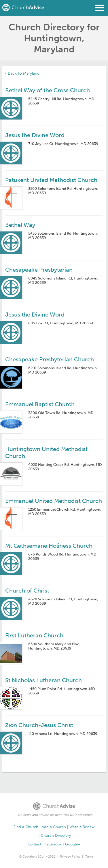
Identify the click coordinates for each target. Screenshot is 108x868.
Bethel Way (20, 225)
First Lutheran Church (34, 635)
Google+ (73, 844)
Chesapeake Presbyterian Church (50, 359)
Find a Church (26, 827)
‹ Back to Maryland (22, 73)
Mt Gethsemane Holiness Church (49, 546)
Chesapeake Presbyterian (39, 270)
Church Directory (56, 835)
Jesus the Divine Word (35, 135)
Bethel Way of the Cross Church (48, 90)
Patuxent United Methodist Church (51, 180)
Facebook (53, 844)
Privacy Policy (70, 857)
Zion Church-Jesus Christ (39, 725)
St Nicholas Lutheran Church (43, 680)
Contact (34, 844)
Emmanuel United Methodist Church (54, 501)
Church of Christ (27, 591)
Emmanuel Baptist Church (40, 404)
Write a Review (82, 827)
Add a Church (54, 827)
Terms (89, 857)
